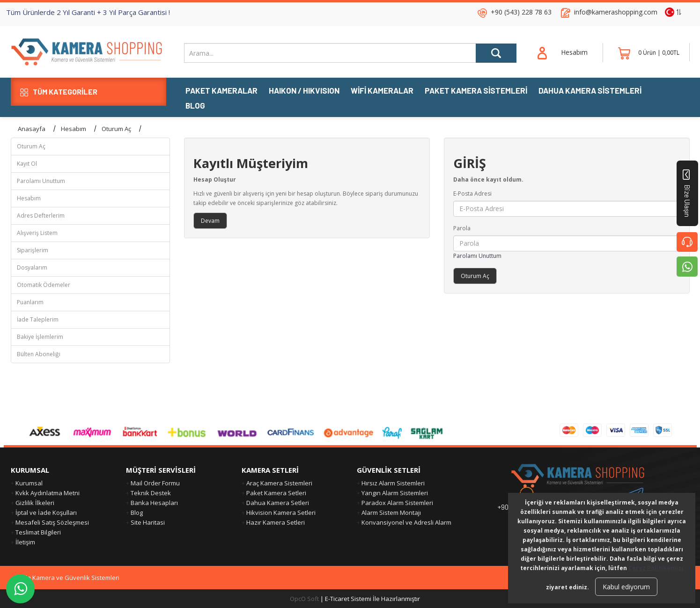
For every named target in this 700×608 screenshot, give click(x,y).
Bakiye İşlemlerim (40, 337)
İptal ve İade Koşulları (46, 513)
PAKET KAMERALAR (221, 91)
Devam (210, 221)
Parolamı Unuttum (41, 181)
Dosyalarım (32, 267)
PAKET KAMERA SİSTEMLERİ (476, 91)
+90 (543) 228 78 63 (521, 12)
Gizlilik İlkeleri (35, 503)
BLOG (195, 106)
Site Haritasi (148, 522)
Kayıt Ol (27, 164)
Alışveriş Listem (37, 233)
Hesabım (74, 129)
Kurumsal (29, 483)
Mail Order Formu (155, 483)
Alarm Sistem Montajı (391, 513)
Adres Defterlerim (41, 216)
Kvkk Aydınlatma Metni (48, 493)
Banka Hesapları (154, 503)
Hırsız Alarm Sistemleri (393, 483)
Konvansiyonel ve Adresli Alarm (406, 522)
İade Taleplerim (38, 319)
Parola (462, 228)
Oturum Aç (116, 129)
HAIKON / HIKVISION (304, 91)
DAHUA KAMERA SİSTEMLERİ (590, 91)
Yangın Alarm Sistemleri (395, 493)
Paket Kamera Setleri (276, 493)
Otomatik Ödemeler (44, 285)
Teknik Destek (151, 493)
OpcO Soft (304, 599)
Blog (137, 513)
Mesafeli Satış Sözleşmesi (52, 522)
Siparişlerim (33, 250)
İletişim (25, 542)
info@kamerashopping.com (616, 12)
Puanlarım (30, 302)
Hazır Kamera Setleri (276, 522)
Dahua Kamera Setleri (278, 503)
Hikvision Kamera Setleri (281, 513)
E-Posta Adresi (472, 194)
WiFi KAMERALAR (382, 91)
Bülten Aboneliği (39, 354)
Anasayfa (32, 129)
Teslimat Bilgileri (38, 532)
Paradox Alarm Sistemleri (397, 503)
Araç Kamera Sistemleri (279, 483)
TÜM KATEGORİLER (59, 92)
